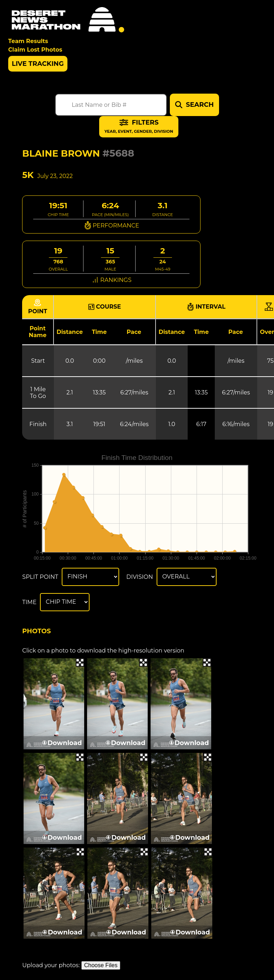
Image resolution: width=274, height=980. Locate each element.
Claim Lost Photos (35, 50)
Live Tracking (38, 64)
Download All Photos (87, 949)
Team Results (28, 41)
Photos (36, 631)
